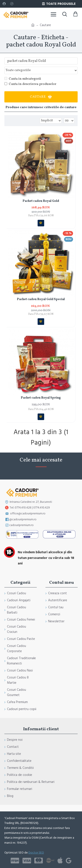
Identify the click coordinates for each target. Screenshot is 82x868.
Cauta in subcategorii (23, 79)
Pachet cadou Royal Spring (41, 398)
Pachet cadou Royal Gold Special (41, 300)
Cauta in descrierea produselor (30, 84)
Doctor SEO (36, 853)
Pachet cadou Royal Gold (41, 201)
